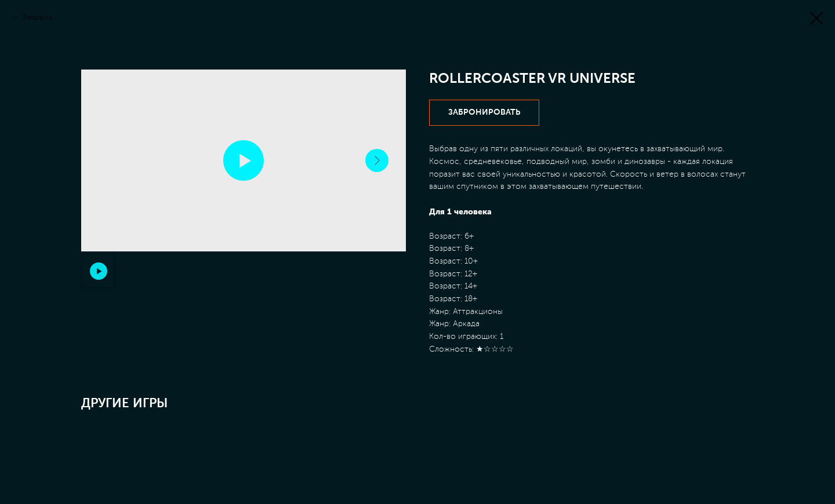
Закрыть (37, 17)
